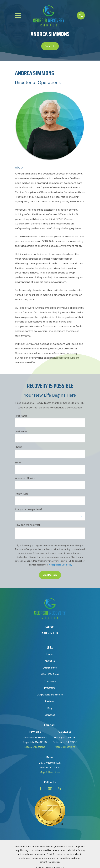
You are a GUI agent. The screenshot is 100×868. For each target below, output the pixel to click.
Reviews (50, 701)
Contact (50, 715)
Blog (50, 708)
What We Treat (50, 674)
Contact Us (50, 46)
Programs (50, 688)
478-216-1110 (50, 633)
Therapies (50, 681)
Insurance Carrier (25, 478)
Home (50, 654)
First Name (21, 416)
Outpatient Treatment (50, 695)
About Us (50, 661)
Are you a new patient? (29, 509)
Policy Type (22, 494)
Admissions (50, 668)
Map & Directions (35, 747)
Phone (19, 447)
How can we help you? (28, 525)
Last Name (21, 431)
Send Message (50, 575)
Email (18, 463)
